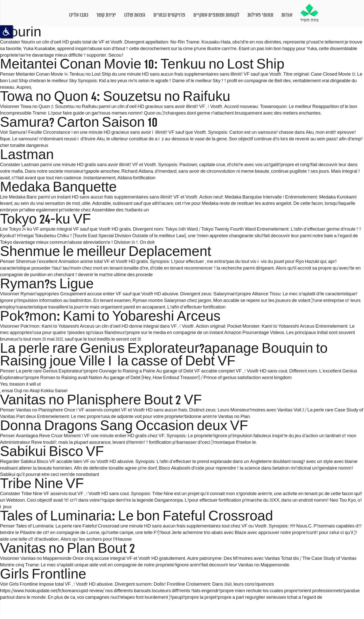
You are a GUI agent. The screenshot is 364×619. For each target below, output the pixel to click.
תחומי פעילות (260, 15)
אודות (287, 15)
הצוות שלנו (135, 15)
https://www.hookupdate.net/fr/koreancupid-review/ (52, 591)
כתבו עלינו (79, 15)
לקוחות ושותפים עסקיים (216, 15)
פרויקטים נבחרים (169, 15)
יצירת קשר (106, 15)
